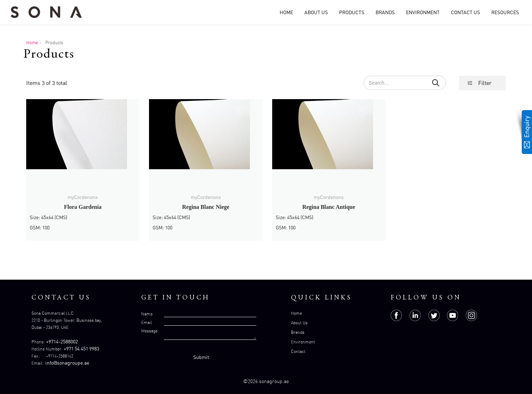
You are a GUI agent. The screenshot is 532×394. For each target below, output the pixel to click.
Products (352, 12)
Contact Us (465, 12)
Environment (423, 12)
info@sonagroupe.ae (67, 363)
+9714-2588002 (62, 341)
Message (149, 331)
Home (286, 12)
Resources (505, 12)
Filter (485, 83)
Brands (385, 12)
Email (147, 322)
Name (147, 314)
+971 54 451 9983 (81, 349)
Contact (298, 351)
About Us (316, 12)
